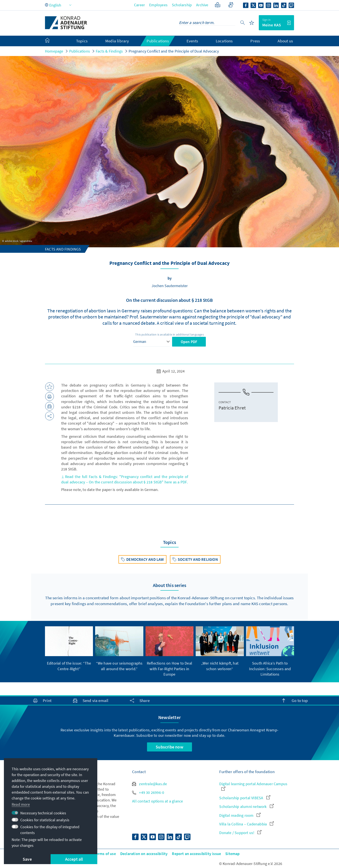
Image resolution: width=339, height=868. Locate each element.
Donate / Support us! (240, 833)
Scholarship (182, 5)
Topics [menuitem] (82, 41)
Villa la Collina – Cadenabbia (246, 824)
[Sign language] (231, 5)
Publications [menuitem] (158, 41)
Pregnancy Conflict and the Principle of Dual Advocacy (174, 51)
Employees (158, 5)
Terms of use (105, 854)
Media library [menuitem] (117, 41)
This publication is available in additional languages (169, 334)
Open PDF (189, 342)
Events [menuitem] (192, 41)
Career (139, 5)
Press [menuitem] (255, 41)
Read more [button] (21, 804)
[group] (69, 649)
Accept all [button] (74, 859)
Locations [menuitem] (224, 41)
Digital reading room (240, 815)
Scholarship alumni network (246, 806)
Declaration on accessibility (144, 854)
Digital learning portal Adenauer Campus (253, 786)
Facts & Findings (109, 51)
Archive (202, 5)
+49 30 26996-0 (148, 792)
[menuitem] (52, 41)
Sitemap (232, 854)
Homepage (54, 51)
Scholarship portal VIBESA (245, 798)
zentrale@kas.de (150, 784)
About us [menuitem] (285, 41)
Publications (80, 51)
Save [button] (27, 859)
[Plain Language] (218, 5)
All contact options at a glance (158, 801)
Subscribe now (169, 747)
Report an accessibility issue (196, 854)
